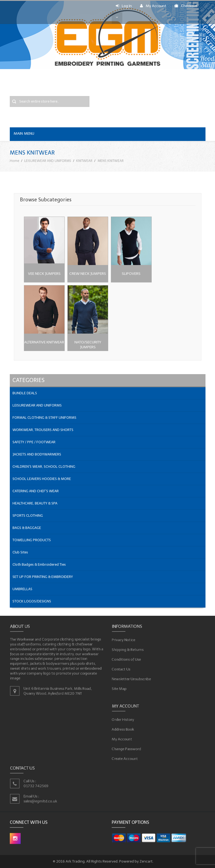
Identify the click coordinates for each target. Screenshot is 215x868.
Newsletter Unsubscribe (132, 678)
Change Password (127, 748)
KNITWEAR (84, 161)
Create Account (126, 758)
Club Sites (20, 552)
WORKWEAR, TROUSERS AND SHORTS (43, 430)
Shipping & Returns (129, 650)
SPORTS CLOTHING (28, 515)
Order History (124, 720)
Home (15, 161)
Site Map (120, 687)
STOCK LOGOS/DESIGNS (32, 601)
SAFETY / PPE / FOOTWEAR (34, 442)
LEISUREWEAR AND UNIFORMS (48, 161)
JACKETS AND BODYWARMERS (37, 454)
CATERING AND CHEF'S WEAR (36, 491)
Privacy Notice (124, 640)
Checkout (186, 6)
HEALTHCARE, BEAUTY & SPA (35, 503)
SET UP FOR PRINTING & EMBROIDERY (43, 577)
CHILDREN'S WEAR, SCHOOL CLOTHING (44, 467)
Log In (124, 6)
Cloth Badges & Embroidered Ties (39, 564)
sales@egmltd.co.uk (41, 801)
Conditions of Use (127, 659)
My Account (153, 6)
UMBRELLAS (22, 589)
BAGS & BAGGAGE (27, 528)
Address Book (124, 729)
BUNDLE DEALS (25, 393)
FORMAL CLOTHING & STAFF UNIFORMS (44, 418)
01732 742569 (36, 786)
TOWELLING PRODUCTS (32, 540)
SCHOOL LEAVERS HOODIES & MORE (42, 479)
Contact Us (122, 669)
